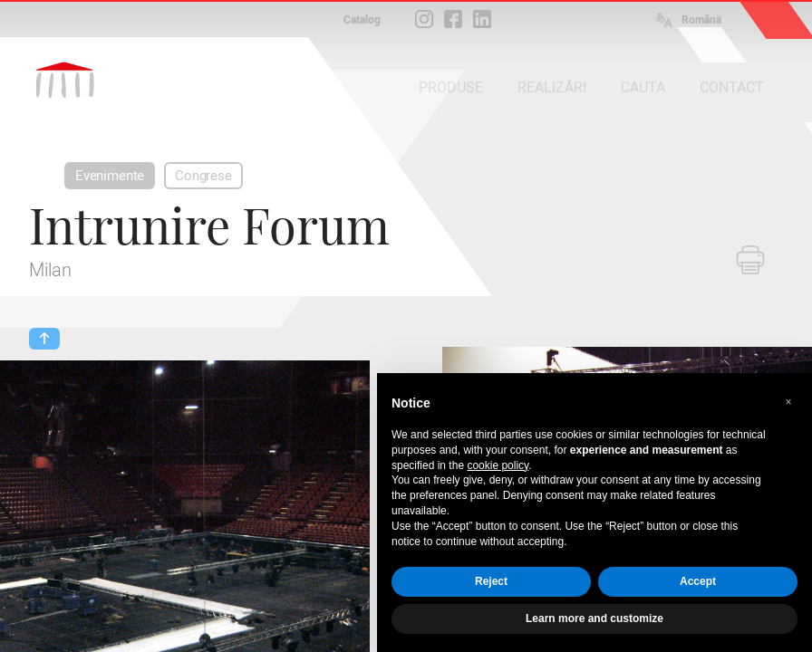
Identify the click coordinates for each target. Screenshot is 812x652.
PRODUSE (451, 87)
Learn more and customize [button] (594, 618)
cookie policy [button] (498, 465)
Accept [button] (698, 581)
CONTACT (732, 87)
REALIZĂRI (552, 87)
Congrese (203, 176)
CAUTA (643, 87)
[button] (788, 402)
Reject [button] (491, 581)
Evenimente (110, 176)
